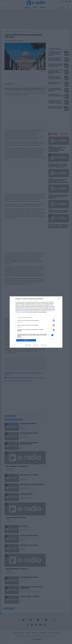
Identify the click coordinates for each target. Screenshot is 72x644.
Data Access (36, 345)
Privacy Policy (44, 345)
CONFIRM (26, 340)
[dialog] (36, 322)
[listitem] (36, 317)
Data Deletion (28, 345)
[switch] (53, 320)
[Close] (60, 299)
